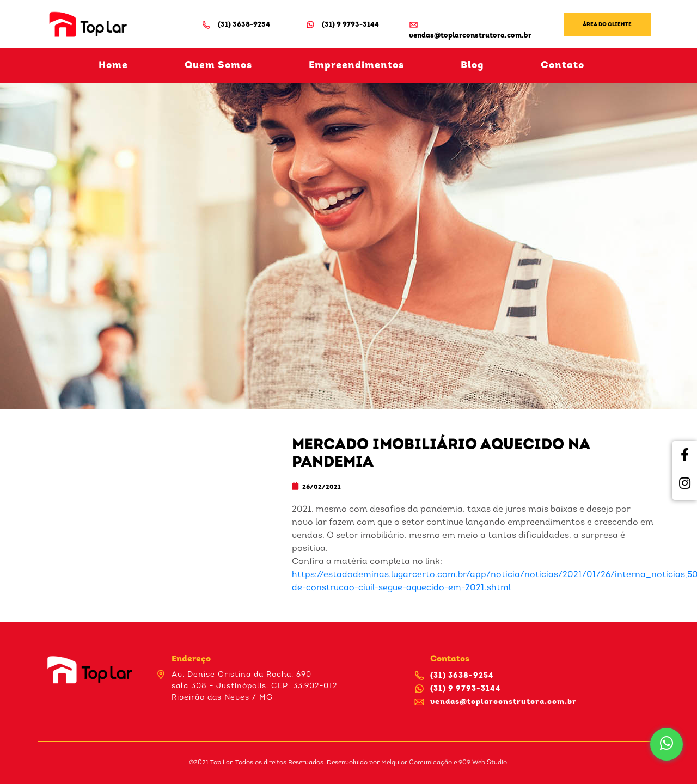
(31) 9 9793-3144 (342, 25)
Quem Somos (218, 66)
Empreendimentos (356, 66)
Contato (563, 66)
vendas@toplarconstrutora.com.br (470, 29)
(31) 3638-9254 (236, 25)
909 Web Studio (483, 763)
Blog (472, 66)
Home (113, 66)
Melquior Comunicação (417, 763)
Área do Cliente (607, 25)
